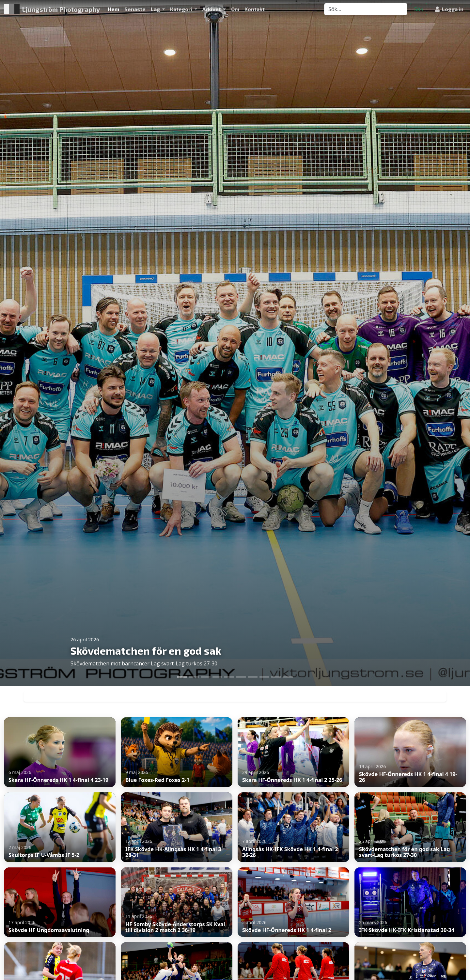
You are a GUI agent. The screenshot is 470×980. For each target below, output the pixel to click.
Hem (113, 9)
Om (235, 9)
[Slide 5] (229, 677)
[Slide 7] (253, 677)
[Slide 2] (194, 677)
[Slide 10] (288, 677)
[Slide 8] (264, 677)
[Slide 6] (241, 677)
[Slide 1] (182, 677)
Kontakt (255, 9)
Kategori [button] (182, 9)
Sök (419, 9)
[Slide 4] (217, 677)
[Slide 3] (206, 677)
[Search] (366, 9)
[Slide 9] (276, 677)
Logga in (449, 9)
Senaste (135, 9)
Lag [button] (156, 9)
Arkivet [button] (212, 9)
